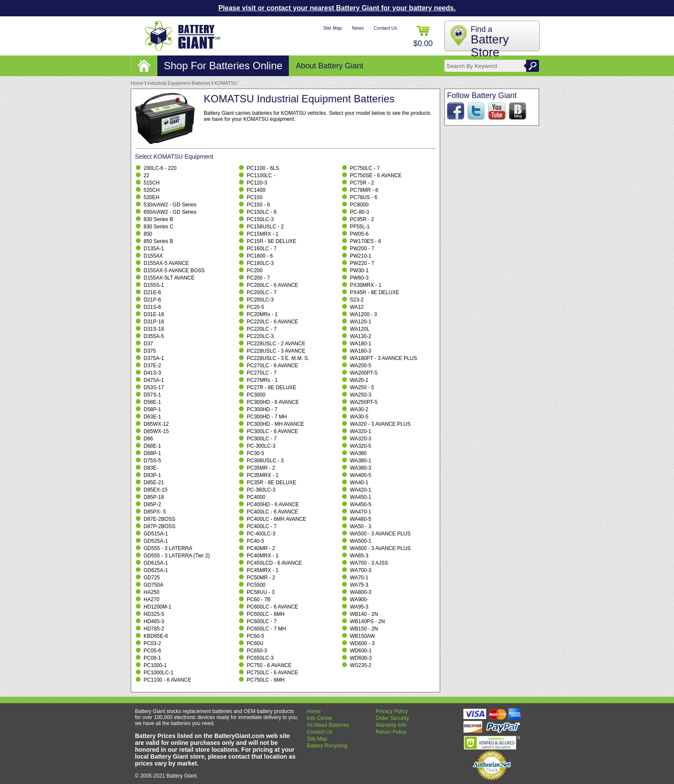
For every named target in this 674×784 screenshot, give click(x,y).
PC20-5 (256, 307)
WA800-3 (361, 592)
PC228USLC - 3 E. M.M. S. (278, 358)
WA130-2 (361, 336)
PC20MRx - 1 (262, 314)
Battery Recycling (327, 746)
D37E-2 (152, 366)
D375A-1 (154, 358)
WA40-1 (359, 483)
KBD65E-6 (156, 636)
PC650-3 (257, 651)
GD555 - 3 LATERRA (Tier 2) (177, 556)
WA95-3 (359, 607)
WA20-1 (359, 380)
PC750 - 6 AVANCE (269, 665)
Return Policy (391, 732)
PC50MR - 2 (261, 578)
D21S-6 (152, 307)
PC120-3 (257, 183)
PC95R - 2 (362, 219)
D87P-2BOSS (159, 526)
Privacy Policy (392, 711)
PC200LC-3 (260, 300)
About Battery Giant (329, 66)
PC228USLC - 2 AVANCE (276, 344)
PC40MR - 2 (261, 548)
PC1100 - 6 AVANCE (167, 680)
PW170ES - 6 (366, 241)
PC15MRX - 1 (263, 234)
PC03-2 (152, 643)
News (358, 28)
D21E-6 (152, 292)
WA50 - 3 (361, 526)
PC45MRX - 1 (263, 570)
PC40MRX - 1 (263, 556)
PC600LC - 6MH (266, 614)
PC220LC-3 (260, 336)
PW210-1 (361, 256)
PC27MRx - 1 (262, 380)
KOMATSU (226, 83)
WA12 (357, 307)
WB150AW (362, 636)
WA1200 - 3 (363, 314)
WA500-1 (361, 541)
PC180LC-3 (260, 263)
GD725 (152, 578)
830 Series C (158, 227)
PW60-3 (359, 278)
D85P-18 (154, 497)
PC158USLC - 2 (265, 227)
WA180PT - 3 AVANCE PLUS (383, 358)
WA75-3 (359, 585)
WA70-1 (359, 578)
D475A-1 (154, 380)
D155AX (153, 256)
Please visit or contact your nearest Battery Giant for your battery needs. (337, 8)
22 (146, 175)
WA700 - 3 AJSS (369, 563)
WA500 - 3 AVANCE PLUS (380, 534)
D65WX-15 (156, 431)
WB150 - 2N (364, 629)
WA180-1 (361, 344)
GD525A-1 (156, 541)
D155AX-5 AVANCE (166, 263)
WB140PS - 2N (367, 621)
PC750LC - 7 (365, 168)
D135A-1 (154, 249)
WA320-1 (361, 431)
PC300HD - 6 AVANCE (273, 402)
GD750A (153, 585)
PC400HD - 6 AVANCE (273, 504)
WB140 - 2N (364, 614)
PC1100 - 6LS (263, 168)
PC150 (255, 197)
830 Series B (158, 219)
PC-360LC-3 (261, 490)
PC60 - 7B (259, 600)
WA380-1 (361, 461)
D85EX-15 (155, 490)
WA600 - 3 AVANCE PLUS (380, 548)
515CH (152, 183)
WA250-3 (361, 395)
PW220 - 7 (362, 263)
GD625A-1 (156, 570)
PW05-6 (359, 234)
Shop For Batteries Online (223, 66)
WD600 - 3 (362, 643)
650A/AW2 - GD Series (170, 212)
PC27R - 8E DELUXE (271, 387)
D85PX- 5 (155, 512)
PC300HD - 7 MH (267, 417)
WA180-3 (361, 351)
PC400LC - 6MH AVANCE (276, 519)
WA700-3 (361, 570)
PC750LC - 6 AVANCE (273, 673)
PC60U (255, 643)
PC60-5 (256, 636)
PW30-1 (359, 271)
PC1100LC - (261, 175)
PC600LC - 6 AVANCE (273, 607)
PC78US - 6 (364, 197)
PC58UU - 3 (261, 592)
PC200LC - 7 (262, 292)
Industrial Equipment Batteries (179, 83)
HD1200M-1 (158, 607)
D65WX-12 (156, 424)
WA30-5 (359, 417)
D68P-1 (152, 453)
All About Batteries (328, 725)
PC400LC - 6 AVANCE (273, 512)
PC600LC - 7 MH (266, 629)
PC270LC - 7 (262, 373)
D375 (150, 351)
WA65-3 (359, 556)
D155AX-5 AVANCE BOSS (174, 271)
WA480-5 (361, 519)
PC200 (255, 271)
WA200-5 (361, 366)
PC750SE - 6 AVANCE (376, 175)
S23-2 (357, 300)
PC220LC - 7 (262, 329)
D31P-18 (154, 322)
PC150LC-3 (260, 219)
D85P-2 (152, 504)
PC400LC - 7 (262, 526)
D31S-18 (154, 329)
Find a (490, 42)
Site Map (332, 28)
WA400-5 (361, 475)
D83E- (151, 468)
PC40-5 (256, 541)
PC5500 (256, 585)
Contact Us (386, 28)
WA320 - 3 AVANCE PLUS (380, 424)
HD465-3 (154, 621)
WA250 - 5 (362, 387)
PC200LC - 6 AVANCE (273, 285)
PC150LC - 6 (262, 212)
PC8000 (359, 205)
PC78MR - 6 (364, 190)
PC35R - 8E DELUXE (271, 483)
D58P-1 (152, 409)
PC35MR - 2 (261, 468)
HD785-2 (154, 629)
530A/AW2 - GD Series (170, 205)
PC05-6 (152, 651)
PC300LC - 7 (262, 439)
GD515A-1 (156, 534)
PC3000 (256, 395)
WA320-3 (361, 439)
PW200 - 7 (362, 249)
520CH (152, 190)
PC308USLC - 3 (265, 461)
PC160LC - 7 (262, 249)
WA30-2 (359, 409)
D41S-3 (152, 373)
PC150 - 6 (258, 205)
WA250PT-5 (364, 402)
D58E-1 (152, 402)
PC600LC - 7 (262, 621)
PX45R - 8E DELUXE (375, 292)
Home (137, 83)
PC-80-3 (360, 212)
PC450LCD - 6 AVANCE (274, 563)
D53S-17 (154, 387)
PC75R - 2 (362, 183)
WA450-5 (361, 504)
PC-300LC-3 (261, 446)
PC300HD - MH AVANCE (276, 424)
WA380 (358, 453)
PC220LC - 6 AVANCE (273, 322)
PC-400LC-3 (261, 534)
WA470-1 (361, 512)
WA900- (359, 600)
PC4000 (256, 497)
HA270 (152, 600)
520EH (152, 197)
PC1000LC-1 (158, 673)
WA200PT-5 (364, 373)
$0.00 (423, 37)
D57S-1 (152, 395)
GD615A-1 (156, 563)
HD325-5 (154, 614)
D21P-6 (152, 300)
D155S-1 (154, 285)
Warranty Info (391, 725)
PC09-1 (152, 658)
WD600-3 (361, 658)
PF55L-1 (360, 227)
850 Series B (158, 241)
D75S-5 (152, 461)
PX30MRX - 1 (366, 285)
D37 (148, 344)
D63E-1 (152, 417)
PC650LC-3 (260, 658)
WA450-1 (361, 497)
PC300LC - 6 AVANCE (273, 431)
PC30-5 (256, 453)
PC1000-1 (155, 665)
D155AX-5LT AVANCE (169, 278)
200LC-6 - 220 (160, 168)
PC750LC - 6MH (266, 680)
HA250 (152, 592)
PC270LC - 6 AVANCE (273, 366)
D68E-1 (152, 446)
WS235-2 (361, 665)
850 (148, 234)
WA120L (360, 329)
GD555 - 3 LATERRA (168, 548)
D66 (148, 439)
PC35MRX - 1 (263, 475)
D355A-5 (154, 336)
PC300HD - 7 (262, 409)
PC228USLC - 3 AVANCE (276, 351)
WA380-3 (361, 468)
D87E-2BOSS (159, 519)
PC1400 (256, 190)
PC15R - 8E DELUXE (271, 241)
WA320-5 (361, 446)
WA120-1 (361, 322)
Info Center (320, 718)
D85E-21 (154, 483)
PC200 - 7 (258, 278)
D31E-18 (154, 314)
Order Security (392, 718)
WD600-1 (361, 651)
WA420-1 (361, 490)
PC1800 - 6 (260, 256)
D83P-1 (152, 475)
